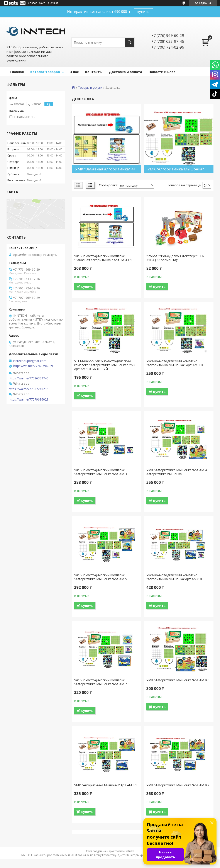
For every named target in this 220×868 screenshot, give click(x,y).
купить (143, 12)
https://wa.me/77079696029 (29, 399)
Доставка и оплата (125, 72)
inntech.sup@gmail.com (30, 361)
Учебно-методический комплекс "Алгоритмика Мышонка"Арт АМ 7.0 (102, 682)
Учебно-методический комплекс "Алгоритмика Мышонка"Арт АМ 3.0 (102, 472)
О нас (74, 72)
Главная (17, 72)
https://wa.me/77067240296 (29, 389)
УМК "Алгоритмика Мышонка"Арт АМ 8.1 (106, 785)
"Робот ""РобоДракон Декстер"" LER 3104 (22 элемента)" (175, 258)
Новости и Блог (162, 72)
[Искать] (129, 42)
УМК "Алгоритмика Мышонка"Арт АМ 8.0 (178, 680)
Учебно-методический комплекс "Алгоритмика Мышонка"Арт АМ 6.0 (174, 577)
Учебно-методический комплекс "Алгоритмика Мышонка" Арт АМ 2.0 (175, 363)
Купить (87, 287)
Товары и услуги (90, 88)
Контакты (94, 72)
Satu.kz (130, 851)
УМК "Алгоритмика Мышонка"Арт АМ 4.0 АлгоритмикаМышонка (178, 472)
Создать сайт (36, 3)
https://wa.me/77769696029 (33, 366)
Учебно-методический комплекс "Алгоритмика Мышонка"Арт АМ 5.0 (102, 577)
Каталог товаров (45, 72)
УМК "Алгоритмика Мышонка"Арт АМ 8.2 (178, 785)
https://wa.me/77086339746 (29, 378)
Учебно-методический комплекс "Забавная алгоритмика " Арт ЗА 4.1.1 (103, 258)
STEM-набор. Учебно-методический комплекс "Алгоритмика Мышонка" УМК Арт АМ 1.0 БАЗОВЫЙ (105, 365)
